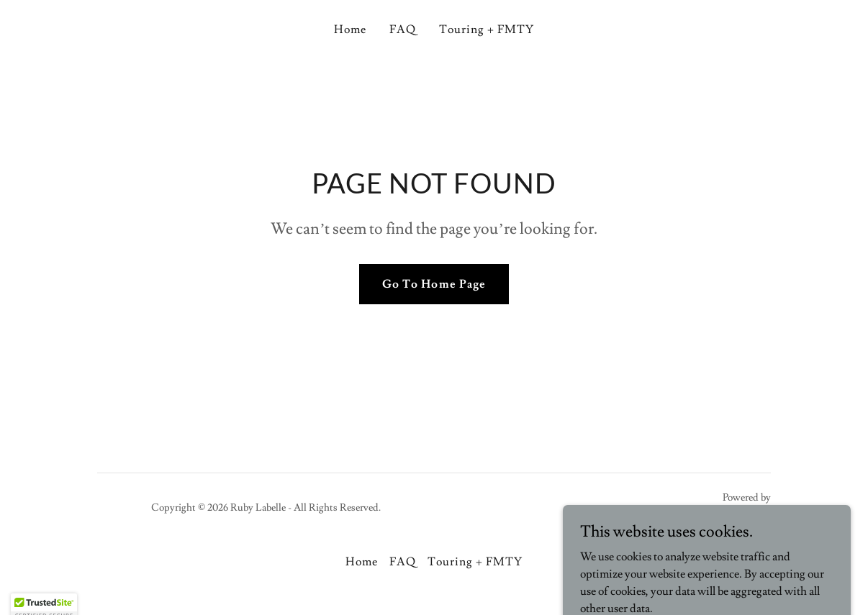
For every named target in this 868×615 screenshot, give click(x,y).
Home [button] (362, 562)
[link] (724, 516)
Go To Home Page (434, 284)
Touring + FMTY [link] (487, 29)
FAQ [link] (403, 29)
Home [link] (350, 29)
